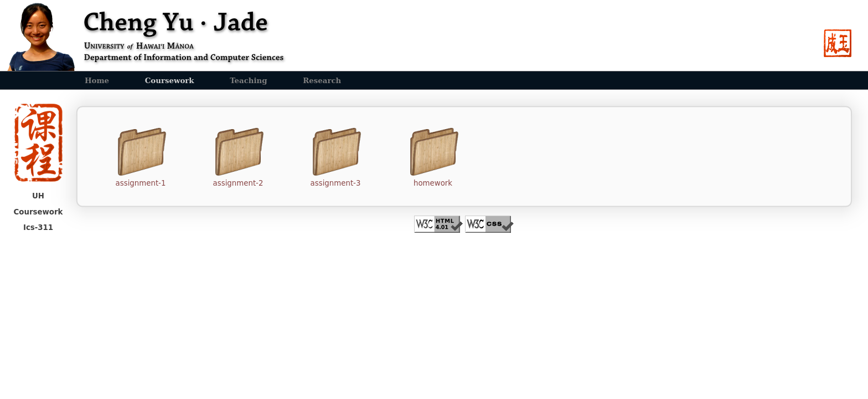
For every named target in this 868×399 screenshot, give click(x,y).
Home (97, 80)
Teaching (248, 80)
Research (322, 80)
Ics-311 (38, 227)
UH (38, 196)
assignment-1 (141, 183)
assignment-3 (336, 183)
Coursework (170, 80)
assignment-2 (238, 183)
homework (433, 183)
